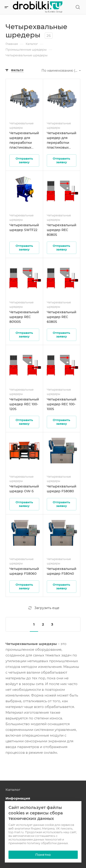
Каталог (13, 790)
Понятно (43, 855)
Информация (18, 798)
